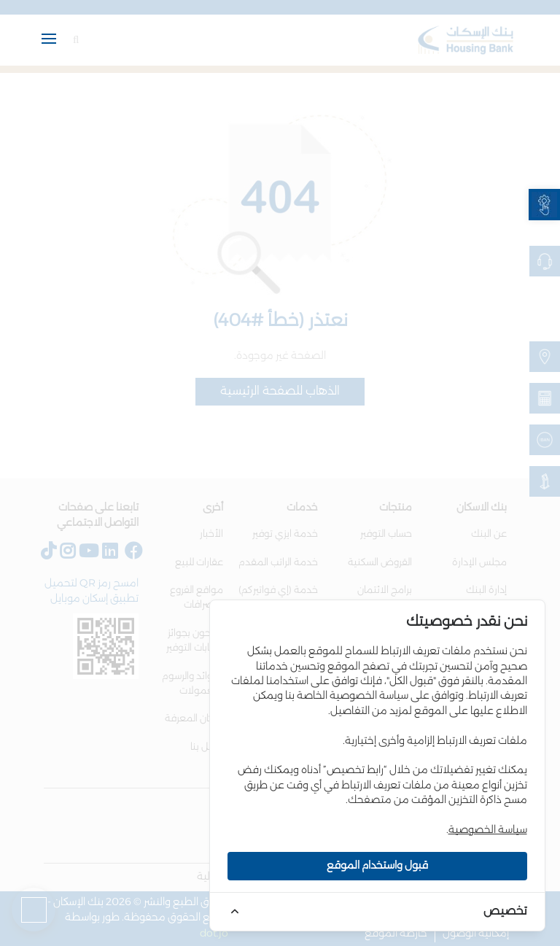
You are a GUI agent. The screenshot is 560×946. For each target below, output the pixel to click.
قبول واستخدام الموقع (377, 866)
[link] (544, 205)
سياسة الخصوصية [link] (488, 830)
